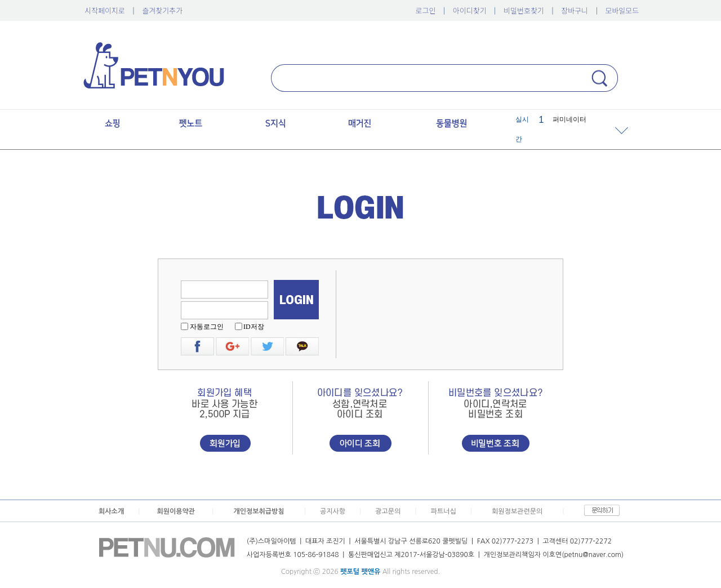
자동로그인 (207, 327)
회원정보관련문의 (517, 511)
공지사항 (333, 511)
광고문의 (388, 511)
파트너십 (444, 511)
